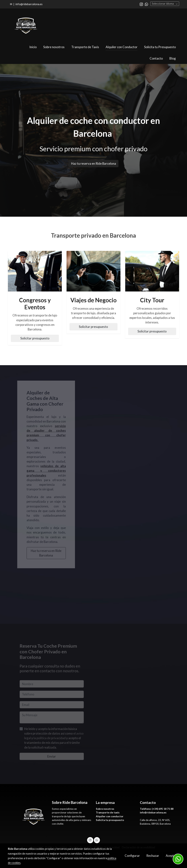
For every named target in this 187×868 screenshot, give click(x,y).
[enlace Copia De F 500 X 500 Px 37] (94, 271)
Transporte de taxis (108, 812)
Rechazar (153, 856)
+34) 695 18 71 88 (163, 809)
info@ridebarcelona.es (29, 4)
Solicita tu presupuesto (110, 820)
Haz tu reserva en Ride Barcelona (94, 163)
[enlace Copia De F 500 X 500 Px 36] (152, 271)
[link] (26, 25)
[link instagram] (141, 4)
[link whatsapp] (146, 4)
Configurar (132, 856)
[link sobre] (27, 816)
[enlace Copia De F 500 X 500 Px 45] (35, 271)
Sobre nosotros (105, 809)
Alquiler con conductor (110, 816)
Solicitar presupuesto (35, 338)
